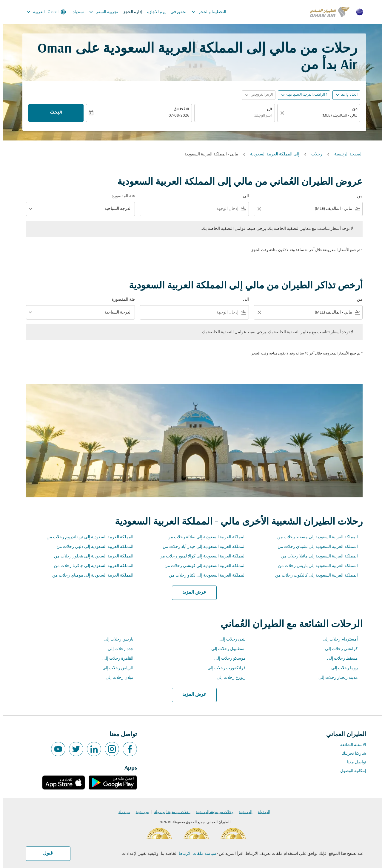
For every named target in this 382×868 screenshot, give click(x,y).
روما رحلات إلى (341, 668)
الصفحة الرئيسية (345, 154)
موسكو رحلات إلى (227, 659)
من (352, 110)
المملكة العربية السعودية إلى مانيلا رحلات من (316, 556)
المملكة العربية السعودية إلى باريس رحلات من (315, 566)
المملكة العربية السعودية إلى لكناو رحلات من (204, 576)
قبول (45, 853)
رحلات (314, 154)
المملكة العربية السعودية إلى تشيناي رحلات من (314, 547)
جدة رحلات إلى (117, 649)
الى (266, 110)
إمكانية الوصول (350, 771)
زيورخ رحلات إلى (228, 678)
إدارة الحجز (129, 12)
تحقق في (175, 12)
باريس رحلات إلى (115, 639)
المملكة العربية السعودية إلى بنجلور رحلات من (90, 556)
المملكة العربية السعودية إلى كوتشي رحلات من (202, 566)
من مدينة (139, 812)
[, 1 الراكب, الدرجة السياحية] (304, 95)
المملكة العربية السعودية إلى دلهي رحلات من (92, 547)
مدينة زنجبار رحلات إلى (335, 678)
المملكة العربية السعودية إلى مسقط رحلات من (314, 537)
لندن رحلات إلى (229, 639)
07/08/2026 (176, 116)
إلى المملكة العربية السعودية (271, 154)
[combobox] (318, 116)
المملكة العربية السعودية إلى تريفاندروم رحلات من (87, 537)
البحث (53, 113)
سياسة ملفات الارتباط (194, 854)
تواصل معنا (353, 762)
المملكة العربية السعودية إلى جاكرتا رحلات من (90, 566)
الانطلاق (178, 110)
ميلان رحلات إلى (116, 678)
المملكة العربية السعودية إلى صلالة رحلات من (203, 537)
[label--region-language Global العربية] (43, 12)
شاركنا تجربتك (351, 754)
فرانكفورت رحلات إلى (223, 668)
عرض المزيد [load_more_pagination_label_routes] (191, 592)
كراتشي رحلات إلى (338, 649)
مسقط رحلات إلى (339, 659)
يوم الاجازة (153, 12)
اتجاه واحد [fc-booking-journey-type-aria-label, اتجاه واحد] (346, 95)
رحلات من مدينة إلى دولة (169, 812)
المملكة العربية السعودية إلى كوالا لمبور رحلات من (199, 556)
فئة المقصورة (120, 196)
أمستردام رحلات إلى (337, 639)
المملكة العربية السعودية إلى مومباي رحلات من (90, 576)
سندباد (75, 12)
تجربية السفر (99, 12)
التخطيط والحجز (204, 12)
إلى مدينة (242, 812)
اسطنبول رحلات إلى (225, 649)
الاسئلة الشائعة (350, 745)
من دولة (121, 812)
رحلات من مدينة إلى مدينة (211, 812)
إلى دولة (261, 812)
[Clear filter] (256, 209)
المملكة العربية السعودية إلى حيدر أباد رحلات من (201, 547)
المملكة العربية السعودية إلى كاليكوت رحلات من (313, 576)
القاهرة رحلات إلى (115, 659)
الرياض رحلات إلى (115, 668)
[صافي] (278, 113)
